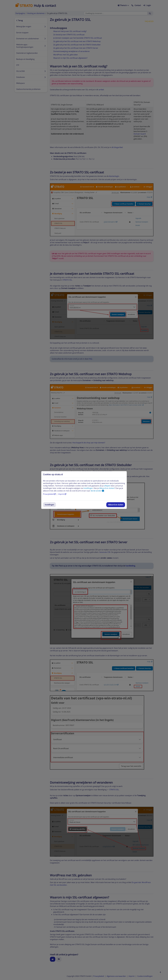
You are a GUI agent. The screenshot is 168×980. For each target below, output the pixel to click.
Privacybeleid (49, 494)
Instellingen (49, 505)
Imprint (62, 494)
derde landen (97, 491)
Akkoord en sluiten (116, 505)
